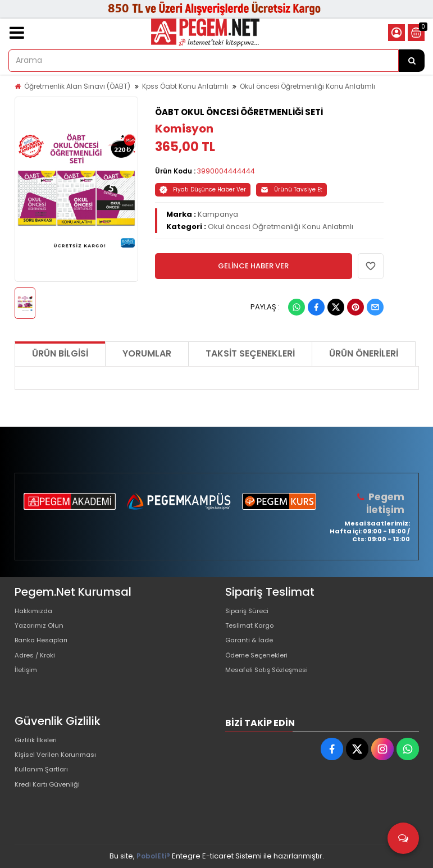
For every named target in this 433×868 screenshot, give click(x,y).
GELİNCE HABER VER (253, 266)
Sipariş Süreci (250, 611)
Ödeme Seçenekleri (262, 665)
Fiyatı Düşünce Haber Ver (203, 189)
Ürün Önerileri (364, 353)
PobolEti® (153, 856)
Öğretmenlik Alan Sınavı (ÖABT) (77, 86)
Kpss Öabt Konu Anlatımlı (185, 86)
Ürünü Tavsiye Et (291, 189)
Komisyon (184, 129)
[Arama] (412, 61)
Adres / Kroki (38, 665)
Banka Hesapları (45, 647)
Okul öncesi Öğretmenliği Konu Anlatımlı (307, 86)
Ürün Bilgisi (60, 353)
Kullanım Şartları (44, 777)
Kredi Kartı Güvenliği (51, 795)
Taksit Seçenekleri (250, 353)
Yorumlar (147, 353)
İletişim (27, 683)
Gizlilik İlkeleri (38, 741)
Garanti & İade (252, 647)
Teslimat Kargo (253, 629)
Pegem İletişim (386, 503)
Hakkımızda (36, 611)
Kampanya (218, 214)
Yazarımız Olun (42, 629)
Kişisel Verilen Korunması (60, 759)
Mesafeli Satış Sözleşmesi (272, 683)
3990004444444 (226, 171)
